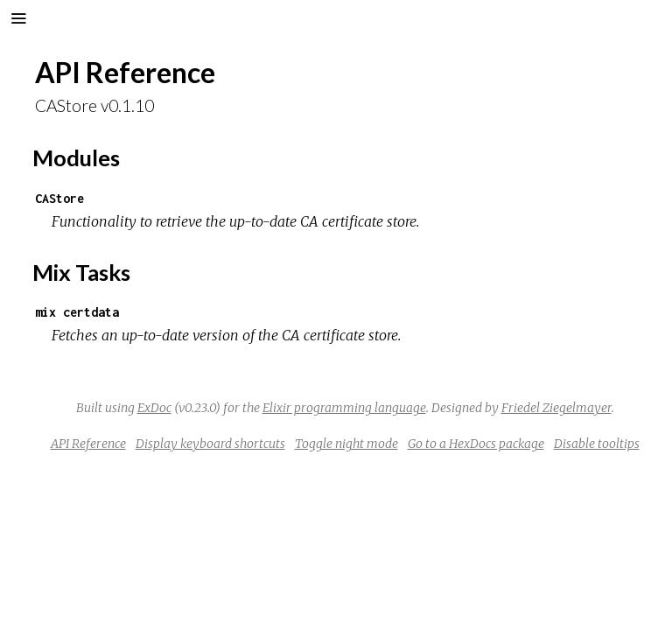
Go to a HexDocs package (476, 444)
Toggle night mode (346, 444)
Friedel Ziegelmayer (556, 408)
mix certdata (77, 312)
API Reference (88, 444)
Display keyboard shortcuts (210, 444)
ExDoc (154, 408)
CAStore (59, 198)
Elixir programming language (344, 408)
